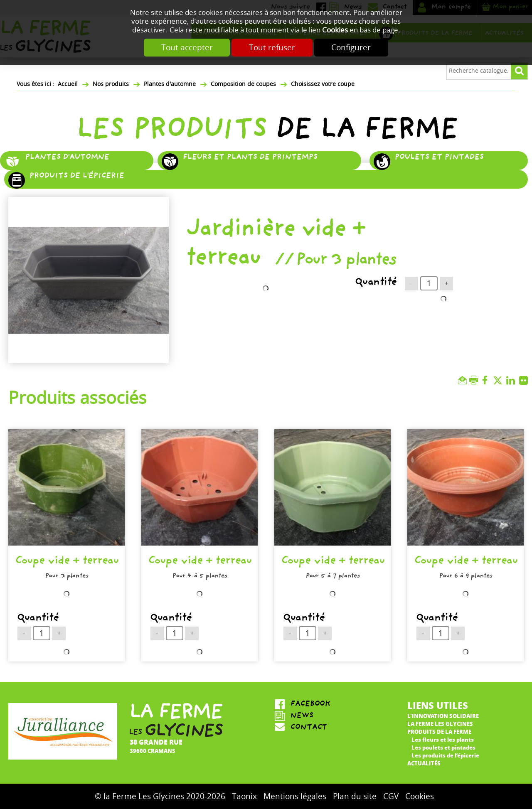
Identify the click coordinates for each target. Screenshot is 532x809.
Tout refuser (272, 48)
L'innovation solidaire (443, 716)
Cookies (335, 30)
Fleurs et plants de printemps (250, 158)
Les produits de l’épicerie (445, 755)
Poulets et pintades (439, 158)
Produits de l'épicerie (76, 177)
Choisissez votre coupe (323, 84)
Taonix (244, 796)
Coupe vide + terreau (67, 562)
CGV (391, 796)
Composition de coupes (243, 84)
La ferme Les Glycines (440, 724)
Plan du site (355, 796)
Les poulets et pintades (443, 747)
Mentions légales (295, 796)
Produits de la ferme (439, 732)
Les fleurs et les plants (443, 739)
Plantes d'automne (170, 84)
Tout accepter (187, 48)
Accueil (68, 84)
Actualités (424, 763)
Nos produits (111, 84)
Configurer (351, 48)
